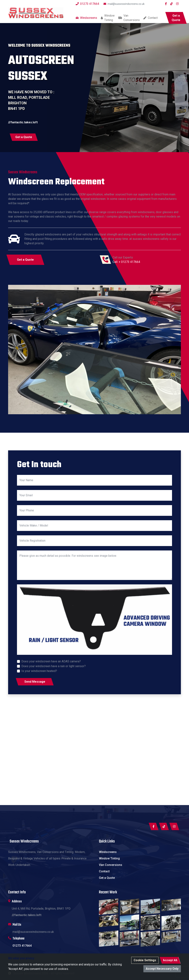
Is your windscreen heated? (39, 671)
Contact (151, 18)
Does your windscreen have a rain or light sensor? (54, 666)
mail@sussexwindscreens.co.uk (124, 4)
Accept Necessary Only (162, 969)
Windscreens (86, 18)
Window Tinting (108, 18)
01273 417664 (87, 4)
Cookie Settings (145, 960)
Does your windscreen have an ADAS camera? (51, 661)
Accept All (170, 960)
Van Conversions (129, 18)
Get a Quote (107, 878)
